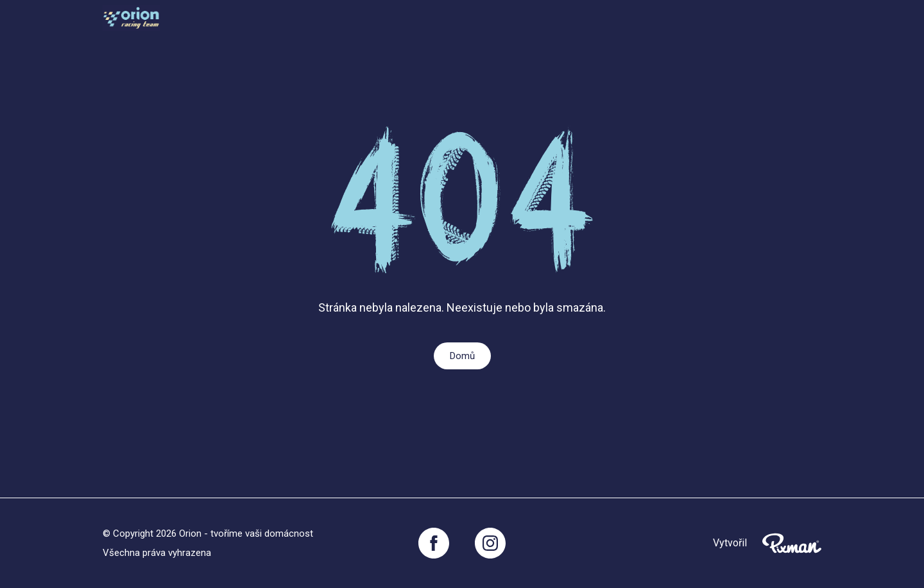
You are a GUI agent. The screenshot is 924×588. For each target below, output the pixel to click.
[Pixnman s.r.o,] (792, 543)
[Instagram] (490, 543)
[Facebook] (434, 543)
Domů (462, 356)
